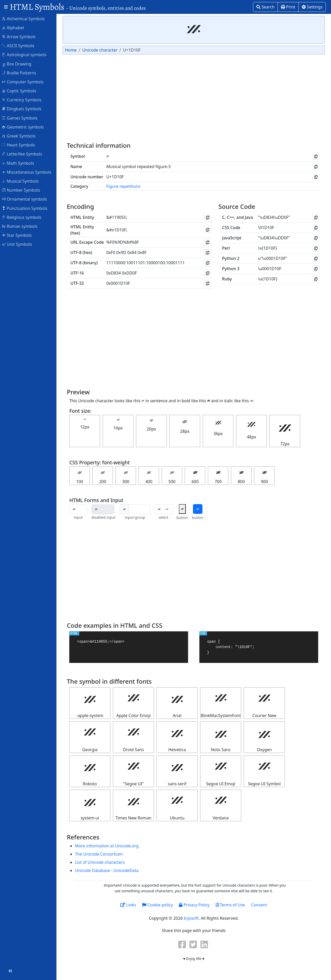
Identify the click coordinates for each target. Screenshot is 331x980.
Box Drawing (19, 64)
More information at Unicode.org (109, 846)
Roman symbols (22, 226)
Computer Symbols (25, 82)
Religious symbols (24, 217)
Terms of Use (231, 905)
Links (129, 905)
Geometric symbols (25, 127)
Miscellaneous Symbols (29, 172)
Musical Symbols (23, 181)
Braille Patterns (21, 73)
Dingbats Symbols (24, 109)
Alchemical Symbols (26, 18)
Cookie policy (159, 905)
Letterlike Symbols (24, 154)
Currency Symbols (24, 100)
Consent (260, 905)
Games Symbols (22, 118)
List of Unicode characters (102, 862)
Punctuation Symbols (27, 208)
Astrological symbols (27, 54)
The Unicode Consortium (101, 854)
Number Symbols (23, 190)
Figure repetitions (126, 186)
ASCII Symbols (21, 45)
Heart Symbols (21, 145)
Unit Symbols (19, 244)
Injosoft (192, 918)
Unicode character (102, 50)
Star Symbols (19, 235)
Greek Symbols (21, 136)
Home (73, 50)
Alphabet (15, 27)
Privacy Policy (195, 905)
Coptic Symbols (21, 91)
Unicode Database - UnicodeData (109, 870)
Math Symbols (20, 163)
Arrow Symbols (21, 36)
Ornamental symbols (27, 199)
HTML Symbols (78, 7)
